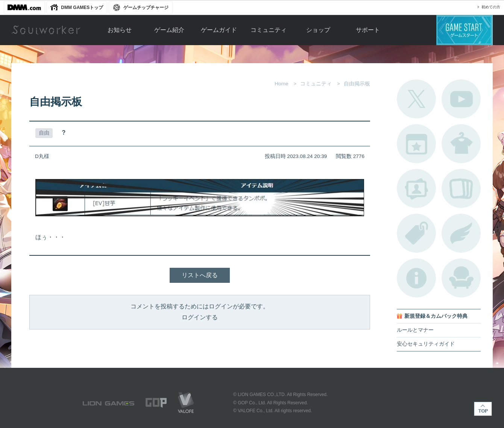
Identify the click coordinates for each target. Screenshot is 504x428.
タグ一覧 (416, 233)
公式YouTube (461, 99)
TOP (483, 409)
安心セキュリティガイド (426, 344)
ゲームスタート (465, 30)
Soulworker (46, 30)
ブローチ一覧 (461, 233)
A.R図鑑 (461, 188)
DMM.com (24, 8)
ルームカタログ (461, 278)
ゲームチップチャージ (146, 8)
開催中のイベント (416, 144)
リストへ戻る (200, 275)
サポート (368, 30)
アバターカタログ (461, 144)
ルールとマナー (415, 330)
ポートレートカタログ (416, 188)
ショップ (318, 30)
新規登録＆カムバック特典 (436, 316)
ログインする (200, 317)
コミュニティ (269, 30)
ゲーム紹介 (169, 30)
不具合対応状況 (416, 278)
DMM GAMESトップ (82, 8)
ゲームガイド (219, 30)
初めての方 (491, 7)
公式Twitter (416, 99)
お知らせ (120, 30)
